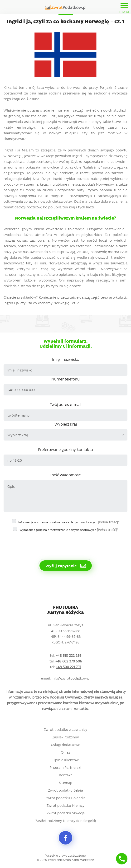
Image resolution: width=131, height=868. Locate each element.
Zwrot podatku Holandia (65, 798)
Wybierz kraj (66, 424)
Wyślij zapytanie (66, 566)
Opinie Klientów (66, 760)
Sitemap (66, 783)
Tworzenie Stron (59, 860)
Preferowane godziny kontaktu (65, 449)
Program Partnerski (65, 767)
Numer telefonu (65, 379)
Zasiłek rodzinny (66, 737)
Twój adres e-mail (65, 404)
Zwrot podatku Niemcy (65, 805)
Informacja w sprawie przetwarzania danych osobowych (69, 522)
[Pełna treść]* (109, 522)
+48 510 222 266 (69, 655)
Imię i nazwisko (66, 359)
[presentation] (40, 544)
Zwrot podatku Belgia (65, 790)
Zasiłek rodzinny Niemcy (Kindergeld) (66, 821)
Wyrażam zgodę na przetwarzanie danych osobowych (69, 530)
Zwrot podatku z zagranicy (65, 729)
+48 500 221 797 (68, 667)
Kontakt (66, 775)
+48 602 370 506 (69, 661)
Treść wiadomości (66, 475)
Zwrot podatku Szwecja (66, 813)
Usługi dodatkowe (65, 745)
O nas (65, 752)
